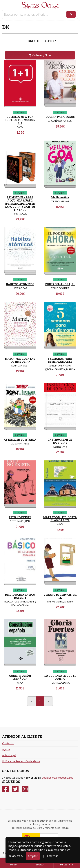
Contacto (8, 743)
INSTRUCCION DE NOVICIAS (60, 441)
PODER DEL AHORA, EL (60, 284)
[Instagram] (25, 789)
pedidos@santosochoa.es (57, 778)
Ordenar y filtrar (40, 55)
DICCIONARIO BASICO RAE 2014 (20, 596)
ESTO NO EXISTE (20, 517)
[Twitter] (15, 789)
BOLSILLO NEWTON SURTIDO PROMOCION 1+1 (20, 120)
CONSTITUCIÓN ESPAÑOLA (20, 677)
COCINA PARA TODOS (60, 117)
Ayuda (6, 749)
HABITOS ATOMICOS (20, 284)
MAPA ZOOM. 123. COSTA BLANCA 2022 (60, 519)
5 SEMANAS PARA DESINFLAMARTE (60, 360)
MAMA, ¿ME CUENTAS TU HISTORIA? (20, 360)
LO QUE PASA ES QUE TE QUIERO (60, 677)
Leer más (53, 856)
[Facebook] (5, 789)
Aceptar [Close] (33, 856)
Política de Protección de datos (21, 761)
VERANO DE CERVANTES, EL (60, 596)
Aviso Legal (9, 755)
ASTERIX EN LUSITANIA (20, 440)
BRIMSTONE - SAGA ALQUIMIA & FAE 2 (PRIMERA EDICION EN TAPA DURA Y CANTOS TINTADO (20, 204)
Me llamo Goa (60, 197)
